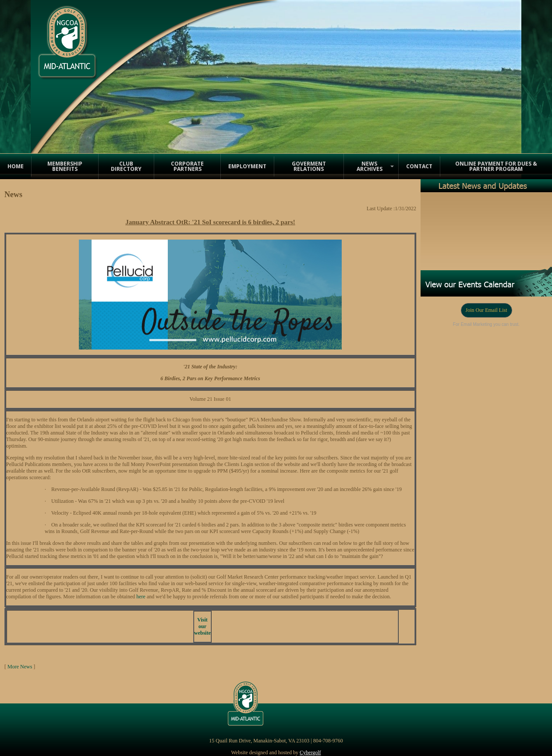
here (141, 597)
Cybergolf (310, 752)
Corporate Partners (187, 166)
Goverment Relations (309, 166)
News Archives (370, 166)
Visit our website (202, 626)
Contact (419, 166)
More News (20, 667)
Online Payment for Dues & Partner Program (496, 166)
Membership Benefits (65, 166)
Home (16, 166)
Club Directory (126, 166)
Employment (247, 166)
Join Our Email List (487, 310)
